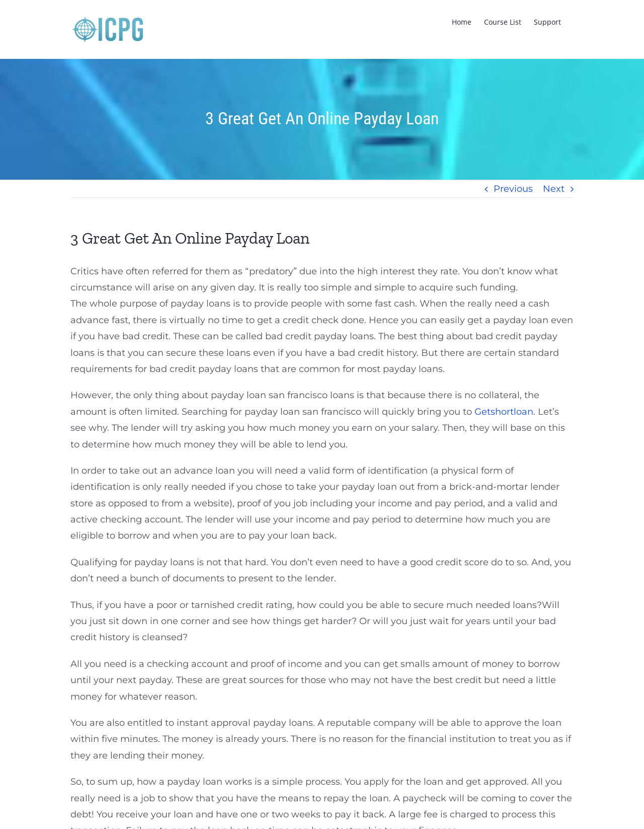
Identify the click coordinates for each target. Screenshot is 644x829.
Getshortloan (504, 412)
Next (554, 189)
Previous (513, 189)
